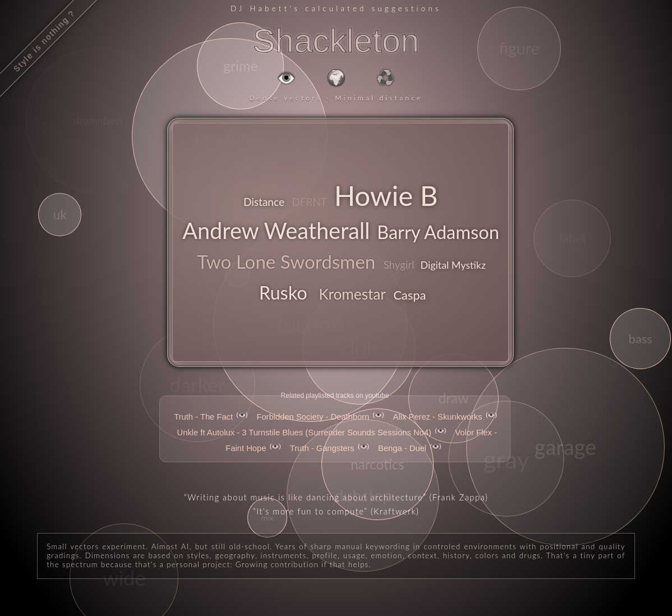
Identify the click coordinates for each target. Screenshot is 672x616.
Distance (264, 202)
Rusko (283, 293)
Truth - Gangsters (322, 448)
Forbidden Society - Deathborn (313, 417)
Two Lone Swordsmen (286, 261)
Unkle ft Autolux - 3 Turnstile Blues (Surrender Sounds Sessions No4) (304, 433)
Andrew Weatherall (276, 230)
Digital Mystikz (453, 265)
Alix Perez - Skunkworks (438, 417)
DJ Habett (260, 8)
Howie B (386, 195)
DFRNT (309, 202)
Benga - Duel (402, 448)
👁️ (286, 77)
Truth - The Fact (203, 417)
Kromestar (352, 294)
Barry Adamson (438, 232)
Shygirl (399, 265)
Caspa (409, 295)
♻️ (386, 77)
